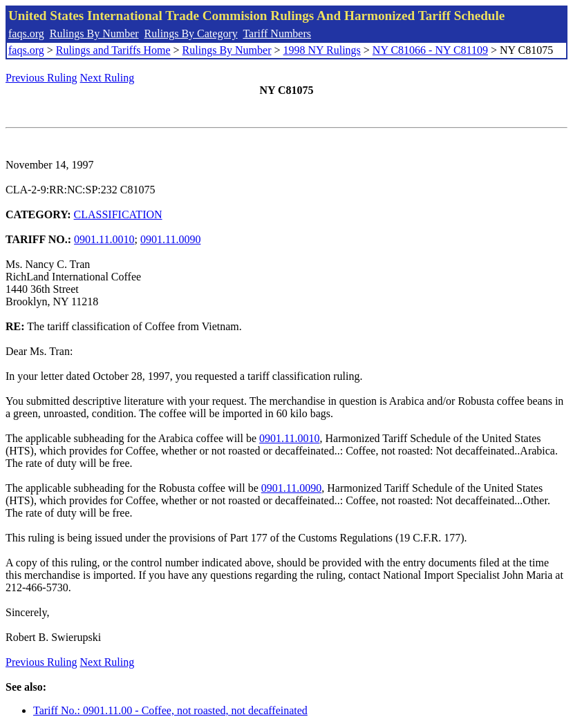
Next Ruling (107, 78)
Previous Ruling (41, 78)
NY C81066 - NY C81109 (430, 50)
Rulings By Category (191, 33)
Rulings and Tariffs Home (113, 50)
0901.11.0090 (170, 239)
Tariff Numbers (277, 33)
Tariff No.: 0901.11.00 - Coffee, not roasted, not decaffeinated (170, 710)
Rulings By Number (94, 33)
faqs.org (26, 33)
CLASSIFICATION (118, 214)
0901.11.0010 (104, 239)
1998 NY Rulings (322, 50)
